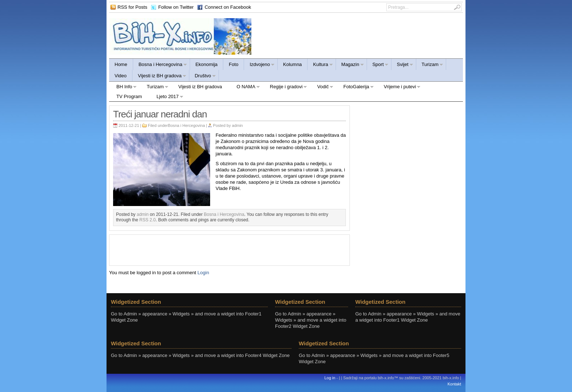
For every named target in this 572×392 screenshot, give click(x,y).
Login (203, 273)
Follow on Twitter (176, 7)
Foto (233, 64)
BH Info (123, 88)
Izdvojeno (259, 65)
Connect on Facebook (228, 7)
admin (237, 125)
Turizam (430, 65)
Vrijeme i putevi (399, 88)
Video (121, 76)
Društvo (203, 77)
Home (121, 64)
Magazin (350, 65)
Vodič (322, 88)
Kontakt (454, 384)
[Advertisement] (229, 249)
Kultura (320, 65)
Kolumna (292, 64)
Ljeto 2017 (166, 98)
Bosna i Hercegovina (160, 65)
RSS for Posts (132, 7)
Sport (378, 65)
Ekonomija (207, 64)
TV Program (129, 96)
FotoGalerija (355, 88)
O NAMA (245, 88)
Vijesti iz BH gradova (159, 77)
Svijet (402, 65)
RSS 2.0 (148, 220)
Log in (330, 378)
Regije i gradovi (285, 88)
